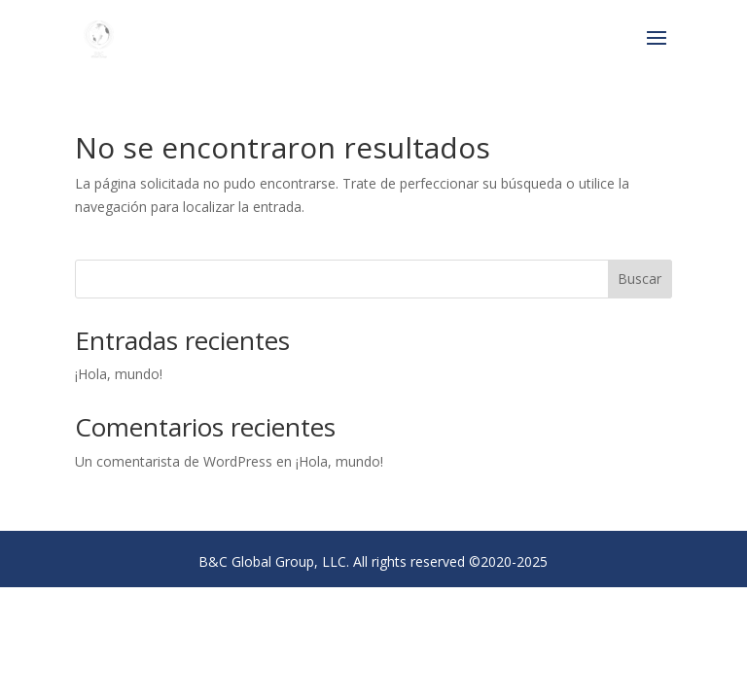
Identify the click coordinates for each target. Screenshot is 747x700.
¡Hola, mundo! (119, 374)
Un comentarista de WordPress (174, 461)
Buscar (640, 279)
